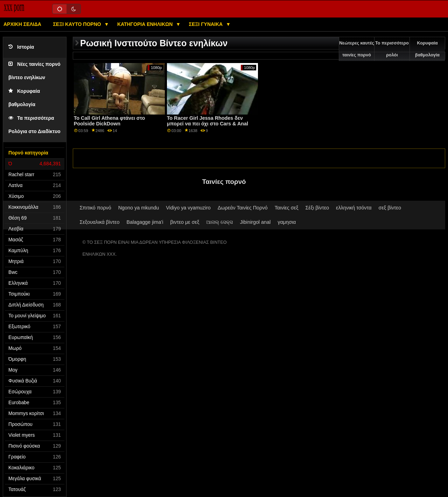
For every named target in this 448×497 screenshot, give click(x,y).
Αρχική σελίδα (22, 24)
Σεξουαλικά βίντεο (100, 222)
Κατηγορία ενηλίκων (146, 24)
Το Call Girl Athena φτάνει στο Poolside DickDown (110, 121)
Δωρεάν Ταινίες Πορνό (243, 208)
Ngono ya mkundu (139, 208)
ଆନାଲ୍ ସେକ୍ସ (219, 222)
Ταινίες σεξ (286, 208)
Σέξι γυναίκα (207, 24)
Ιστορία (21, 47)
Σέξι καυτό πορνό (78, 24)
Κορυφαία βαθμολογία (427, 49)
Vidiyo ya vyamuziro (188, 208)
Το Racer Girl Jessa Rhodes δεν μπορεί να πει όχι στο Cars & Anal (208, 121)
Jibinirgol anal (255, 222)
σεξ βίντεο (390, 208)
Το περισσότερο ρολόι (392, 49)
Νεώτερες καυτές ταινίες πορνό (357, 49)
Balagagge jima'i (145, 222)
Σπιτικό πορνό (96, 208)
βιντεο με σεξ (185, 222)
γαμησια (287, 222)
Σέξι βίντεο (317, 208)
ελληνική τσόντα (354, 208)
